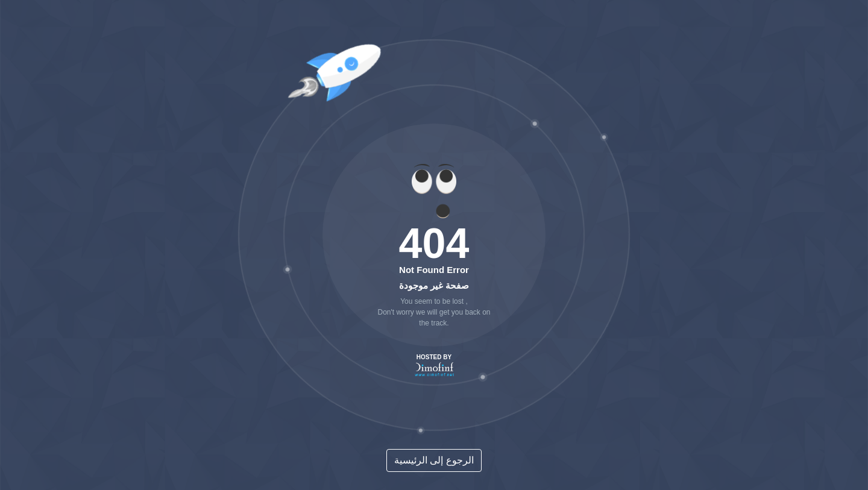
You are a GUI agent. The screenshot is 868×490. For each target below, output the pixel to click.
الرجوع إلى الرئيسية (434, 460)
